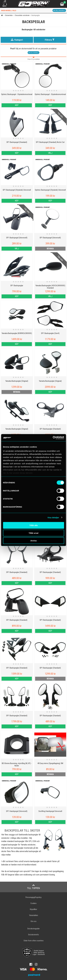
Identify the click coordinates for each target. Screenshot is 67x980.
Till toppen (33, 887)
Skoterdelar (9, 15)
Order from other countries (34, 941)
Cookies (33, 903)
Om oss (33, 921)
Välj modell (59, 10)
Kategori (17, 40)
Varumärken (34, 915)
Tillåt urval (33, 533)
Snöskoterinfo (33, 935)
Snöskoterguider (33, 929)
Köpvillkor (33, 909)
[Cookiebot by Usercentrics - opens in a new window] (53, 438)
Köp (17, 105)
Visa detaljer (53, 517)
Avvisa (34, 541)
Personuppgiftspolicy (33, 897)
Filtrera (50, 40)
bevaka (50, 249)
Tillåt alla (34, 525)
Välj (50, 153)
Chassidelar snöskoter (22, 15)
